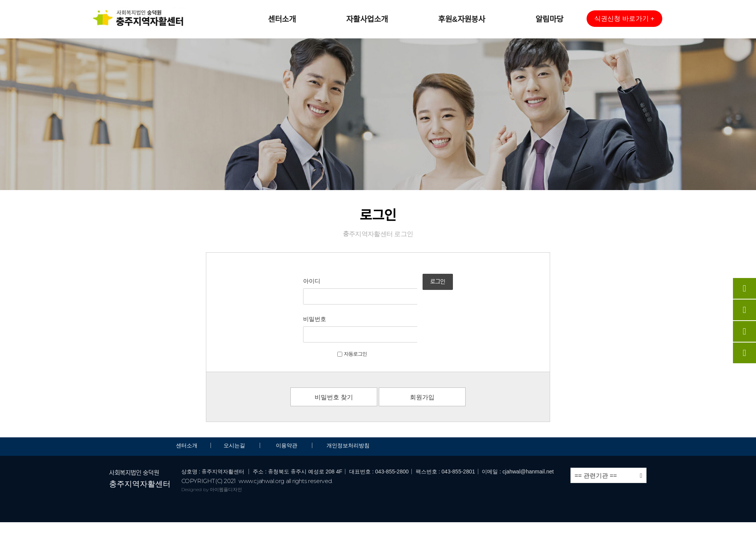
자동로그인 (329, 316)
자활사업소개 (367, 19)
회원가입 (422, 359)
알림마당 (549, 19)
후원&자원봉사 (462, 19)
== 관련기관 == (608, 438)
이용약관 (287, 407)
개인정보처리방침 (348, 407)
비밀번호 (291, 300)
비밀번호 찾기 (334, 359)
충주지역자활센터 (140, 446)
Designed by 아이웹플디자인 (212, 451)
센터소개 (282, 19)
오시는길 (235, 407)
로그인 (455, 290)
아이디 (288, 281)
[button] (624, 19)
